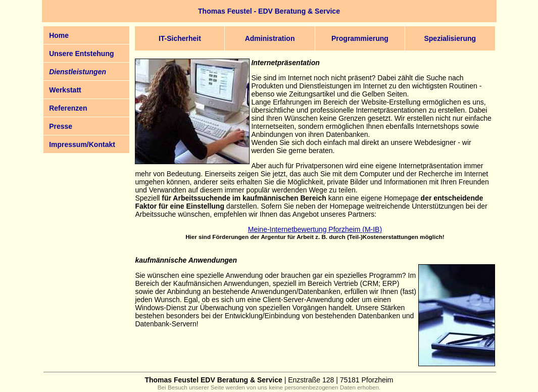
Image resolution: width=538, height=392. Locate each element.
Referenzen (68, 108)
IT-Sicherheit (180, 38)
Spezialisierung (450, 38)
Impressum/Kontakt (82, 144)
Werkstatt (65, 90)
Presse (61, 126)
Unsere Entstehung (81, 54)
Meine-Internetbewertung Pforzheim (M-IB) (315, 229)
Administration (270, 38)
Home (59, 35)
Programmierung (360, 38)
